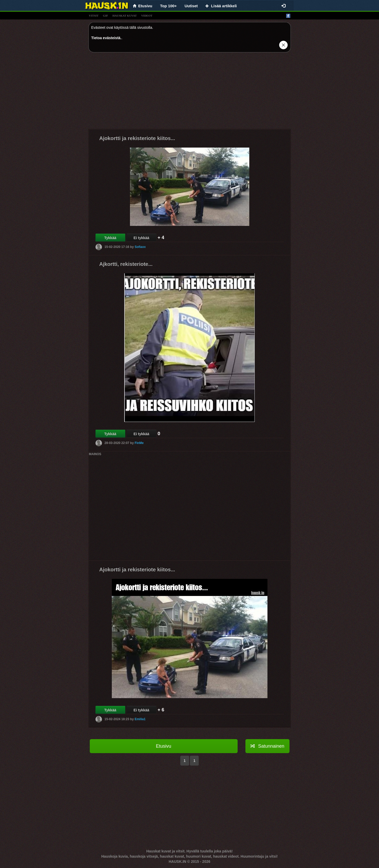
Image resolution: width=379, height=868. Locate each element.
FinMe (139, 443)
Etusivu (164, 746)
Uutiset (191, 6)
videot (147, 16)
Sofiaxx (140, 247)
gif (106, 16)
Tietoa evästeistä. (106, 38)
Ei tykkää (142, 238)
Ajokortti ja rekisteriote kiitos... (137, 138)
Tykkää (110, 238)
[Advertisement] (190, 93)
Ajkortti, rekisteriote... (126, 264)
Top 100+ (168, 6)
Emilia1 (140, 719)
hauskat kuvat (125, 16)
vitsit (94, 16)
